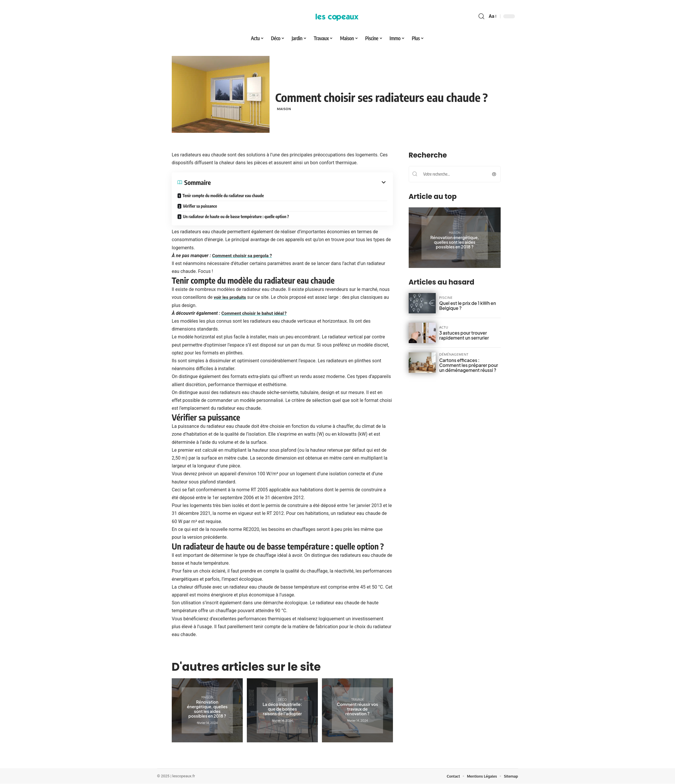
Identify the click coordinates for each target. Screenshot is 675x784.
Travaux (357, 700)
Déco (282, 700)
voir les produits (231, 297)
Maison (285, 109)
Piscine (445, 298)
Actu (443, 328)
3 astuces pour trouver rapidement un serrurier (462, 335)
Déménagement (452, 355)
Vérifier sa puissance (200, 206)
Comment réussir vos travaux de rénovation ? (357, 709)
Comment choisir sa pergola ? (243, 255)
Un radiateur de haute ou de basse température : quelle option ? (236, 217)
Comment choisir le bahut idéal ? (255, 313)
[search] (481, 16)
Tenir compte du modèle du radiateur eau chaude (223, 196)
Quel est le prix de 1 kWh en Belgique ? (465, 306)
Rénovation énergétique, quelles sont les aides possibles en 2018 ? (207, 709)
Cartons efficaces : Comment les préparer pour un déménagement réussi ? (468, 365)
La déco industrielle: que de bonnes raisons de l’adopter (282, 709)
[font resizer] (492, 16)
